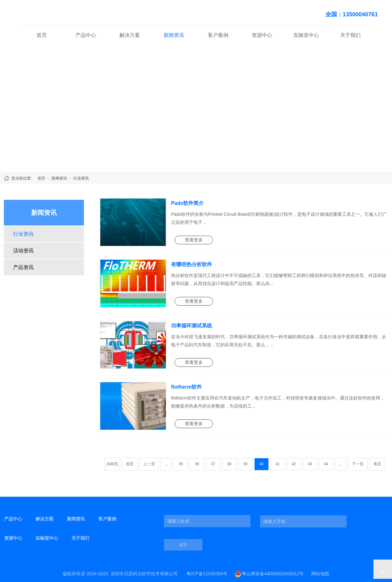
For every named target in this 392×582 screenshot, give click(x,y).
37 (213, 464)
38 (229, 464)
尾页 (377, 464)
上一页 (149, 464)
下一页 (358, 464)
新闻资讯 (174, 35)
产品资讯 (23, 267)
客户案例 (218, 35)
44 (326, 464)
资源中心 (262, 35)
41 (278, 464)
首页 (42, 35)
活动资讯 (23, 251)
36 (197, 464)
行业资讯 (81, 178)
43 (310, 464)
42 (294, 464)
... (166, 464)
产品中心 (86, 35)
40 (261, 464)
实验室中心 (306, 35)
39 (245, 464)
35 (181, 464)
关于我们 (350, 35)
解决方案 (130, 35)
